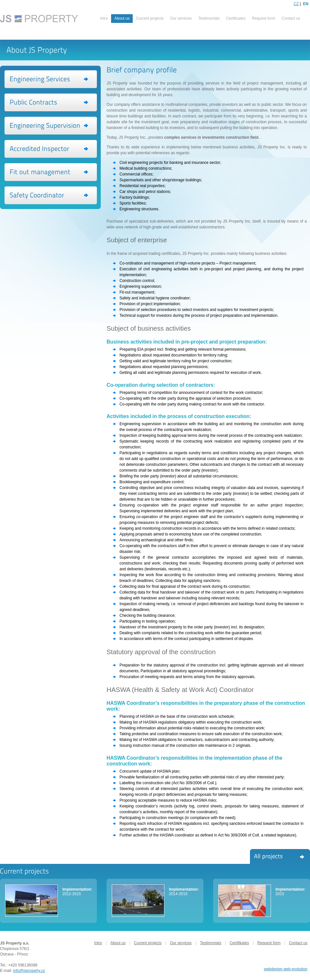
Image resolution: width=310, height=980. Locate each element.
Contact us (291, 18)
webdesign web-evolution (286, 969)
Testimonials (209, 18)
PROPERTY (40, 19)
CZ (296, 4)
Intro (104, 18)
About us (118, 943)
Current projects (150, 18)
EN (306, 4)
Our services (181, 18)
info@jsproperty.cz (29, 971)
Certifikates (239, 943)
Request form (263, 18)
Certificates (236, 18)
